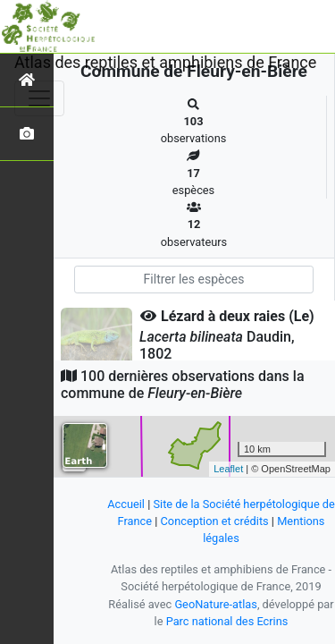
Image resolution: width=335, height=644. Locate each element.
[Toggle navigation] (39, 98)
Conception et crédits (215, 521)
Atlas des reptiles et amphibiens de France (165, 62)
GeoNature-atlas (216, 604)
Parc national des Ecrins (227, 621)
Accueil (126, 504)
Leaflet (228, 469)
